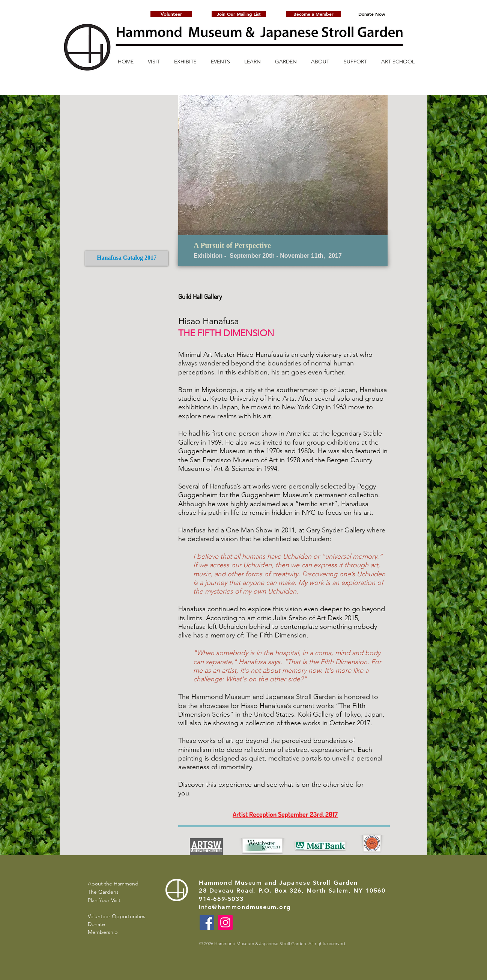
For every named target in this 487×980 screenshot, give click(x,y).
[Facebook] (207, 922)
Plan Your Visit (104, 900)
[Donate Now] (372, 14)
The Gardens (103, 892)
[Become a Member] (313, 14)
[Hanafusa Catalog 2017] (127, 258)
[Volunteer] (171, 14)
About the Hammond (113, 884)
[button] (239, 14)
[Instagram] (225, 922)
